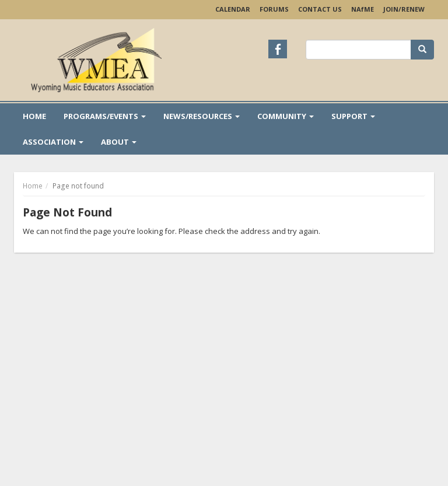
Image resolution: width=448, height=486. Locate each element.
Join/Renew (404, 9)
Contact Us (320, 9)
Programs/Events (105, 116)
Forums (274, 9)
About (119, 142)
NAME (363, 9)
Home (34, 116)
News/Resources (202, 116)
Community (286, 116)
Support (353, 116)
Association (53, 142)
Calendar (233, 9)
